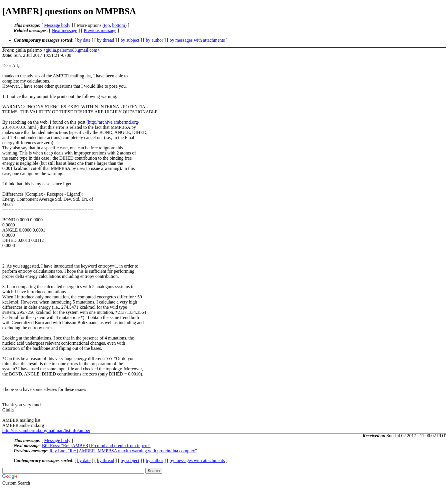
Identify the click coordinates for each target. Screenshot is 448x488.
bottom (118, 25)
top (107, 25)
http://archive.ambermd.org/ (114, 122)
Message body (57, 25)
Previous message (100, 30)
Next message (64, 30)
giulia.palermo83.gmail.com (72, 50)
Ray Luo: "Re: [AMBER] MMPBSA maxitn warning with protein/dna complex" (123, 451)
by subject (130, 40)
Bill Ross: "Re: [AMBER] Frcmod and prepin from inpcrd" (96, 446)
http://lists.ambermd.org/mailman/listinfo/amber (46, 430)
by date (84, 40)
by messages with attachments (197, 40)
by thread (106, 40)
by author (154, 40)
